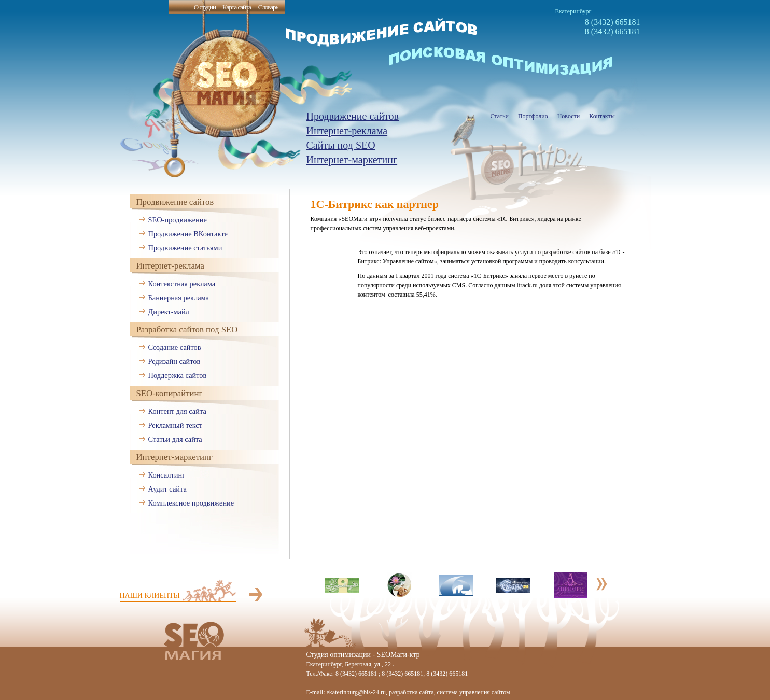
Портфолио (533, 116)
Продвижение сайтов (353, 116)
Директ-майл (169, 312)
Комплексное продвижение (191, 503)
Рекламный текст (176, 425)
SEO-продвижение (178, 220)
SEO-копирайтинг (170, 393)
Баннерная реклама (179, 298)
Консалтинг (167, 475)
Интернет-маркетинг (352, 160)
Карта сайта (237, 7)
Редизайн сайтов (174, 361)
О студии (205, 7)
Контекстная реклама (182, 284)
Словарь (268, 7)
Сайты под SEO (341, 145)
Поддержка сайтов (178, 375)
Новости (569, 116)
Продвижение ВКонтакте (188, 234)
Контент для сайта (177, 411)
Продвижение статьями (185, 248)
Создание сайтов (175, 347)
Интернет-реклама (347, 131)
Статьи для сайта (175, 439)
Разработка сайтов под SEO (187, 330)
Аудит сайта (167, 489)
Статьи (500, 116)
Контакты (602, 116)
